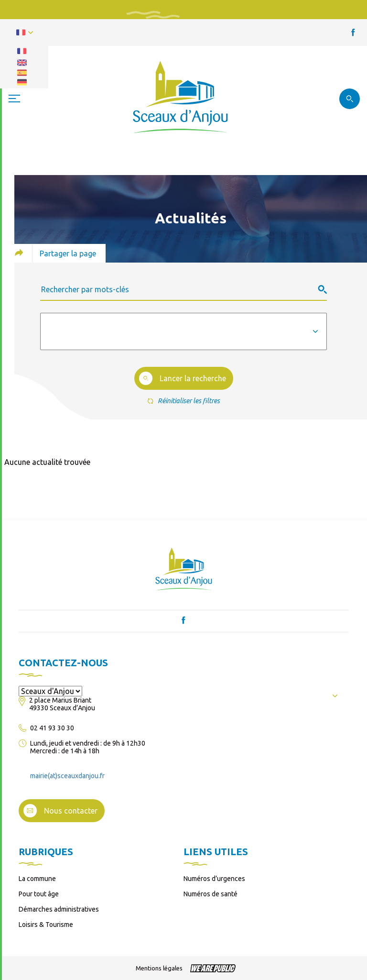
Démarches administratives (59, 909)
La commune (37, 879)
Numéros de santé (210, 894)
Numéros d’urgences (214, 879)
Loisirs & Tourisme (46, 925)
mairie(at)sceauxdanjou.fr (67, 776)
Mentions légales (159, 968)
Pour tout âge (39, 894)
